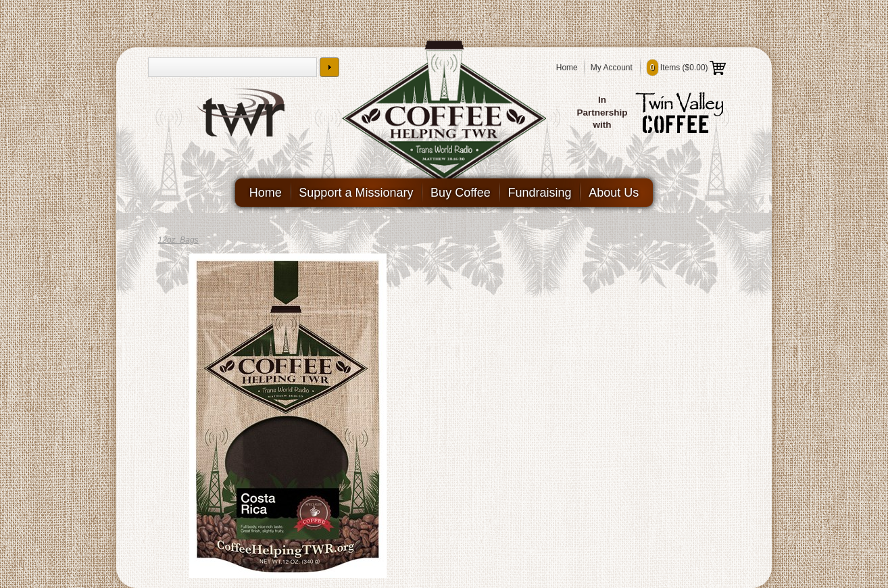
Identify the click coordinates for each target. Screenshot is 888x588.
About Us (618, 193)
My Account (612, 68)
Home (567, 68)
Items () (686, 68)
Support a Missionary (354, 193)
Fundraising (542, 193)
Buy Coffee (461, 193)
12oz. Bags (178, 240)
